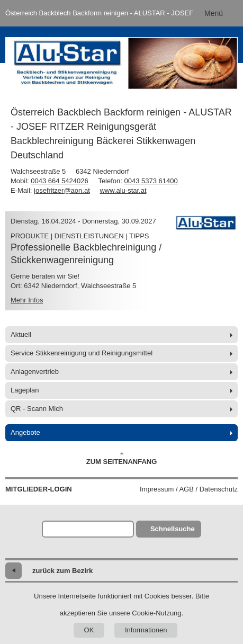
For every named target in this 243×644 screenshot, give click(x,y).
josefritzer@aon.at (62, 190)
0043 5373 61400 (151, 181)
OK (89, 630)
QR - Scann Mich (37, 409)
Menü (214, 13)
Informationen (146, 630)
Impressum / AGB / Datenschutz (189, 489)
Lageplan (25, 390)
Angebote (25, 432)
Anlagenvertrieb (35, 372)
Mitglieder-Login (39, 489)
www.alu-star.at (123, 190)
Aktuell (21, 334)
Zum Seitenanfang (122, 459)
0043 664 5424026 (59, 181)
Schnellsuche (173, 529)
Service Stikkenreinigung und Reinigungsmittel (82, 353)
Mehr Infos (27, 300)
